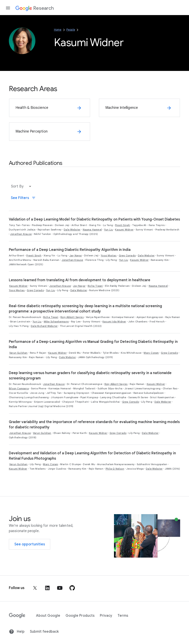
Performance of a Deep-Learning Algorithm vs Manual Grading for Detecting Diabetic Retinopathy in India (93, 344)
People (71, 30)
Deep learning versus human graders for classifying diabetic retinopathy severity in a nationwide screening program (90, 376)
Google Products (80, 616)
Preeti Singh (122, 225)
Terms (123, 616)
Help (17, 632)
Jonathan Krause (21, 234)
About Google (48, 616)
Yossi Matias (109, 256)
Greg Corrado (127, 256)
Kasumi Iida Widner (114, 322)
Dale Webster (72, 230)
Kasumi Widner (124, 230)
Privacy (106, 616)
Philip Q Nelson (115, 469)
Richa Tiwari (95, 286)
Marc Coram (151, 353)
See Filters (23, 198)
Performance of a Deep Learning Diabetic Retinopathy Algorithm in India (70, 250)
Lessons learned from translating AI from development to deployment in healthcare (80, 280)
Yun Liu (108, 230)
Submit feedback (44, 632)
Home (58, 30)
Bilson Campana (19, 388)
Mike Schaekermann (56, 322)
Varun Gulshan (18, 353)
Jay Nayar (76, 256)
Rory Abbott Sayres (72, 317)
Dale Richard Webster (44, 326)
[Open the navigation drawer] (8, 8)
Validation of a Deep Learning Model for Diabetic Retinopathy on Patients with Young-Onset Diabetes (94, 219)
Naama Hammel (92, 230)
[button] (22, 186)
